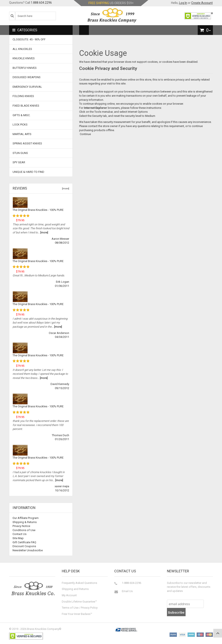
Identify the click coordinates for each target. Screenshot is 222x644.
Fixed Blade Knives (26, 106)
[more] (65, 189)
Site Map (18, 538)
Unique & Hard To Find (28, 172)
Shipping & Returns (25, 522)
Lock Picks (20, 125)
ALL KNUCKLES (22, 49)
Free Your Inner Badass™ (77, 614)
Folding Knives (23, 96)
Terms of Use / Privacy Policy (80, 608)
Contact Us (20, 534)
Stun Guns (20, 153)
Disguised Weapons (27, 77)
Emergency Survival (27, 87)
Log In (183, 3)
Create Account (202, 3)
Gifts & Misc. (21, 115)
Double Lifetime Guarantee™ (79, 602)
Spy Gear (19, 162)
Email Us (127, 591)
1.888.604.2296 (41, 3)
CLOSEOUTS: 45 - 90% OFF (29, 39)
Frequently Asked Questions (79, 583)
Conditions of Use (24, 530)
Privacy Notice (21, 526)
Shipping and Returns (75, 589)
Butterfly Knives (25, 68)
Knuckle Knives (24, 58)
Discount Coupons (24, 546)
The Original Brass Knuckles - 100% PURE (38, 210)
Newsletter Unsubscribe (28, 550)
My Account (69, 595)
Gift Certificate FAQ (24, 542)
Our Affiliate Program (26, 518)
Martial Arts (22, 134)
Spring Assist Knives (27, 143)
